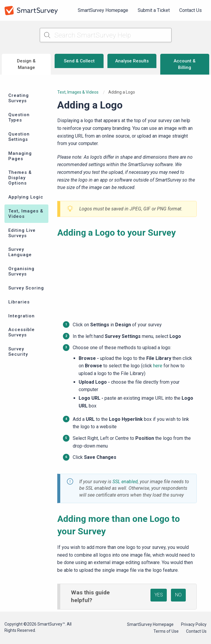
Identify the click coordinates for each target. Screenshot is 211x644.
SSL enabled (125, 482)
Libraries (19, 302)
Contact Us (191, 10)
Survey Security (18, 352)
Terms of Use (166, 631)
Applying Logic (26, 197)
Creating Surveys (19, 98)
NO (178, 595)
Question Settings (19, 137)
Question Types (19, 117)
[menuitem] (103, 10)
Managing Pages (20, 156)
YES (159, 595)
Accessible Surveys (22, 332)
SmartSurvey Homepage (103, 10)
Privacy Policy (194, 624)
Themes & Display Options (20, 178)
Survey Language (20, 252)
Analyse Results (132, 61)
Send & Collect (79, 61)
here (158, 366)
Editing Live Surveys (22, 233)
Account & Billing (185, 64)
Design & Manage (26, 64)
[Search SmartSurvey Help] (106, 35)
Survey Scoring (26, 288)
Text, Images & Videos (26, 214)
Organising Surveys (21, 271)
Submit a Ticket (154, 10)
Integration (22, 316)
